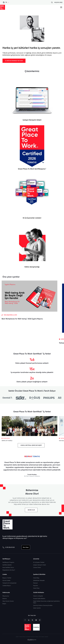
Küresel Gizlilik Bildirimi (39, 599)
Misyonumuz (6, 596)
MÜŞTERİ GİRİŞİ (58, 2)
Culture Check (37, 567)
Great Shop (36, 588)
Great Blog (36, 578)
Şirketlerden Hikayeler (39, 580)
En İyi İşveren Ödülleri (39, 562)
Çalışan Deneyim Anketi (40, 565)
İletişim (4, 604)
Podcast (35, 583)
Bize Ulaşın (26, 547)
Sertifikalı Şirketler (7, 565)
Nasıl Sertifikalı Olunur (8, 567)
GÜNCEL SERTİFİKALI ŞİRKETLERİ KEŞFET (31, 445)
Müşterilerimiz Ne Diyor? (9, 570)
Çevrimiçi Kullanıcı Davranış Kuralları (43, 605)
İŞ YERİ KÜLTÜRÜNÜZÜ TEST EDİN (14, 61)
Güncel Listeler (6, 580)
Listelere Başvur (7, 586)
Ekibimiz (5, 599)
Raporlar (36, 586)
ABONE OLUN (31, 510)
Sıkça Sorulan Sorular (8, 601)
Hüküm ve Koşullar (38, 596)
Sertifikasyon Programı (8, 562)
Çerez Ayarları (37, 608)
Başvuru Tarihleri (7, 578)
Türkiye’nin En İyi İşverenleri (9, 583)
